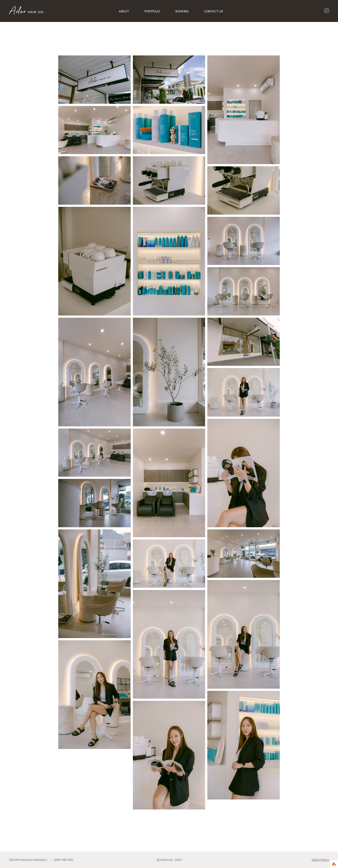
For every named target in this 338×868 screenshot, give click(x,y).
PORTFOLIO (152, 11)
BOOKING (182, 11)
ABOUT (124, 11)
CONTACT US (214, 11)
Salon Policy (320, 859)
